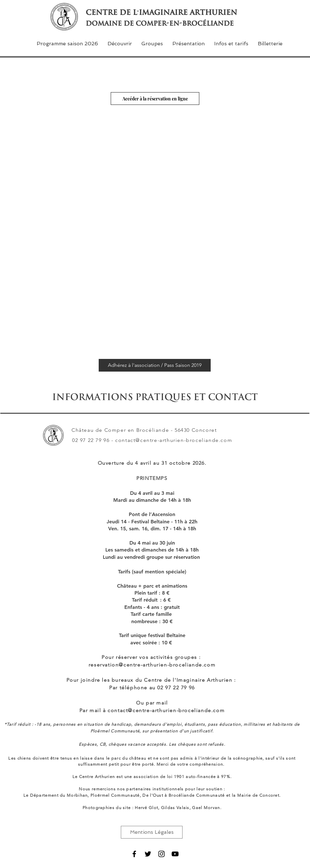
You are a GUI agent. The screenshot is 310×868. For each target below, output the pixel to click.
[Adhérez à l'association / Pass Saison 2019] (155, 365)
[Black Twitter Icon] (148, 854)
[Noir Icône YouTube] (175, 854)
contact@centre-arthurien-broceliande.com (174, 440)
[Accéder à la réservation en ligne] (155, 99)
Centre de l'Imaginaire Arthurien (161, 12)
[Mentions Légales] (152, 832)
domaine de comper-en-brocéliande (160, 23)
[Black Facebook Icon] (134, 854)
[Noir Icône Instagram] (161, 854)
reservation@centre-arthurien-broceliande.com (152, 665)
